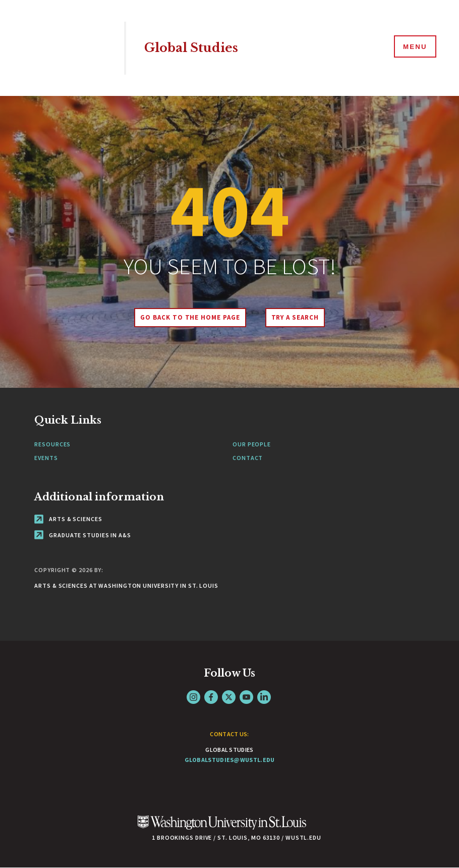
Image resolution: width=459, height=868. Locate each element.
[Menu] (414, 47)
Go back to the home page (189, 317)
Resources (52, 444)
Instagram (193, 697)
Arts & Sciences (68, 519)
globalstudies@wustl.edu (230, 760)
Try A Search (296, 317)
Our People (252, 444)
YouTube (246, 697)
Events (46, 458)
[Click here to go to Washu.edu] (222, 828)
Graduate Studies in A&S (83, 535)
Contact (248, 458)
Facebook (211, 697)
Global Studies (194, 48)
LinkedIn (264, 697)
